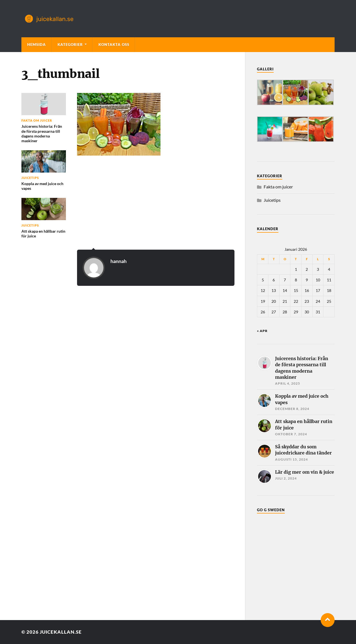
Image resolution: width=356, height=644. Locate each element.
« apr (262, 331)
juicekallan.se (61, 632)
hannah (118, 261)
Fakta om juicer (278, 187)
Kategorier (70, 45)
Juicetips (272, 200)
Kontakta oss (114, 45)
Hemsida (37, 45)
